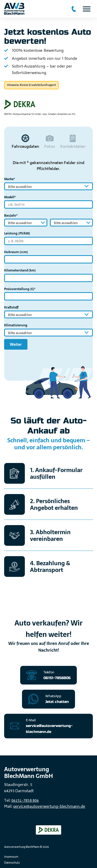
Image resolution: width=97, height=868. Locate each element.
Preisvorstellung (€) (20, 289)
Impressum (11, 857)
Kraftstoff (11, 307)
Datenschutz (12, 863)
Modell (10, 197)
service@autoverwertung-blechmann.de (49, 807)
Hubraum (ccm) (16, 252)
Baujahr (11, 216)
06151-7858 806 (25, 801)
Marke (10, 179)
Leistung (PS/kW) (17, 233)
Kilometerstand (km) (20, 270)
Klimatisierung (16, 325)
